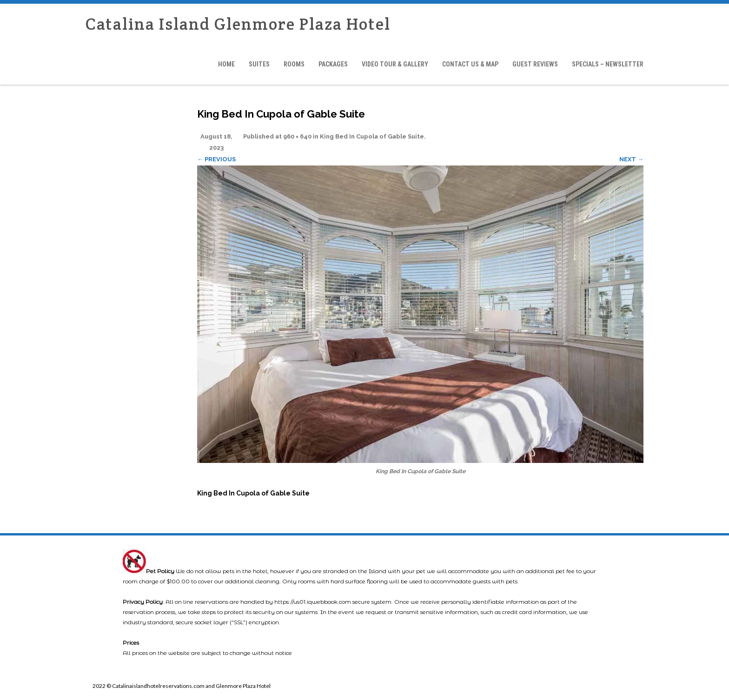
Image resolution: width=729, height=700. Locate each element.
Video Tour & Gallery (395, 64)
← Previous (216, 159)
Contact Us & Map (470, 64)
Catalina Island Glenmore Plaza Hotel (238, 24)
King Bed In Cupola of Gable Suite (372, 136)
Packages (333, 64)
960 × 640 (297, 136)
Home (226, 64)
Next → (631, 159)
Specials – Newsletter (608, 64)
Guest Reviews (535, 64)
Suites (259, 64)
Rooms (294, 64)
